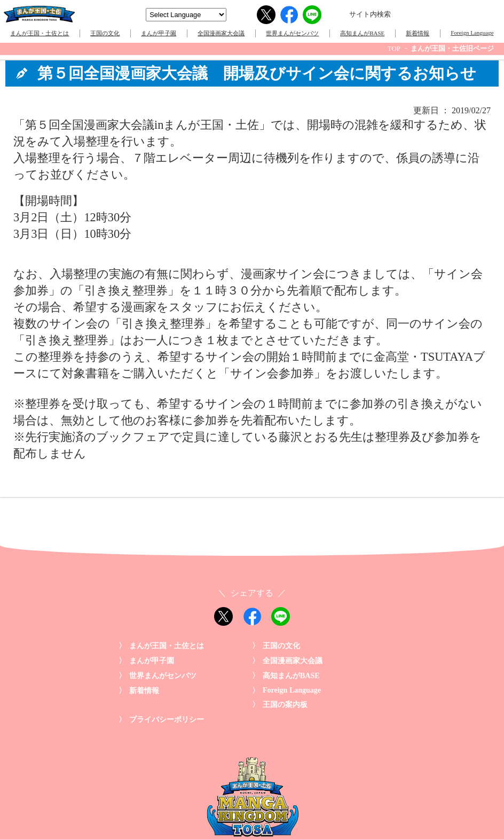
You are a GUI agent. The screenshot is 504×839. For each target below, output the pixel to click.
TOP (394, 49)
